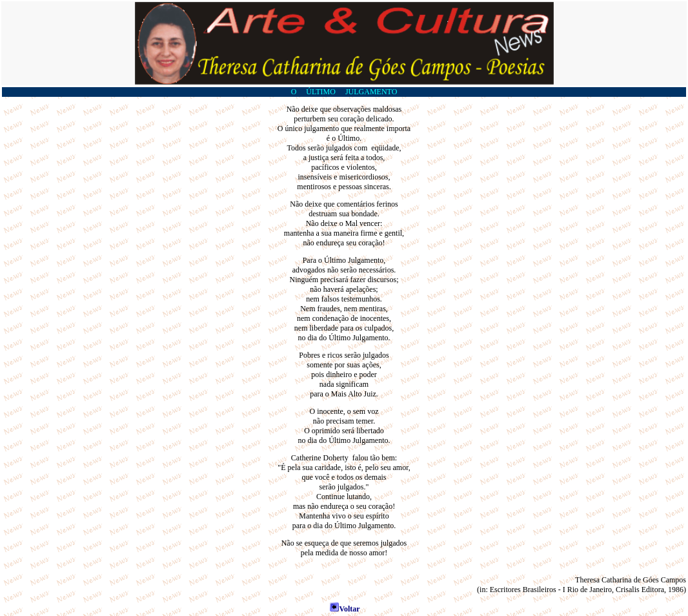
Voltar (345, 609)
